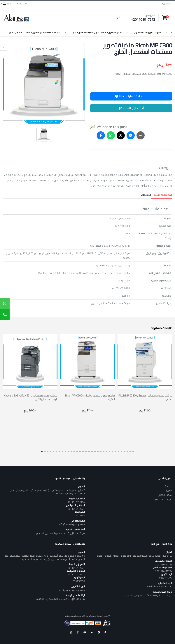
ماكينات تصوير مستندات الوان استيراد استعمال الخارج (97, 33)
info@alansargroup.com (72, 524)
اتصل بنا (168, 490)
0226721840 (78, 515)
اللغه (7, 4)
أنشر (92, 127)
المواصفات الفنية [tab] (161, 195)
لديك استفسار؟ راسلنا (131, 96)
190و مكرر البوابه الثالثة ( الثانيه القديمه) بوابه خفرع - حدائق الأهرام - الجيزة (134, 556)
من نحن (168, 486)
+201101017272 (76, 502)
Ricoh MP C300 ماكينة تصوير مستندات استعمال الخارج (35, 33)
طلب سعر (23, 4)
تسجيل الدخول (165, 495)
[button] (119, 18)
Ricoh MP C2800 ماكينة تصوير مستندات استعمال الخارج (145, 397)
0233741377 (166, 578)
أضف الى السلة (131, 108)
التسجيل (167, 4)
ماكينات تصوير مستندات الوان (148, 33)
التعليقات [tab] (146, 195)
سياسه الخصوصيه (163, 499)
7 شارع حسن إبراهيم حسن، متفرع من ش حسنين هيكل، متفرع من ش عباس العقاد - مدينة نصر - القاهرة (47, 492)
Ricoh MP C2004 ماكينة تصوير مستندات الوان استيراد (90, 397)
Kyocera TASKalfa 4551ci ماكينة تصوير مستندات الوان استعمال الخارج (31, 397)
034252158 (79, 581)
